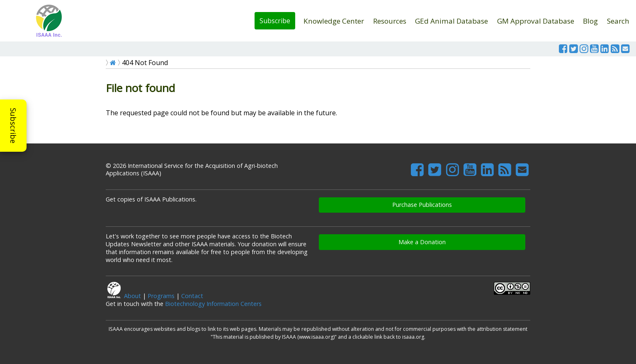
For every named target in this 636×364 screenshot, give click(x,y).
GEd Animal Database (452, 21)
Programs (161, 296)
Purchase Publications (422, 205)
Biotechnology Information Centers (213, 304)
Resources (390, 21)
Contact (192, 296)
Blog (590, 21)
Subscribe (275, 21)
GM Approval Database (536, 21)
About (132, 296)
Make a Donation (422, 242)
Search (618, 21)
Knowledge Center (334, 21)
